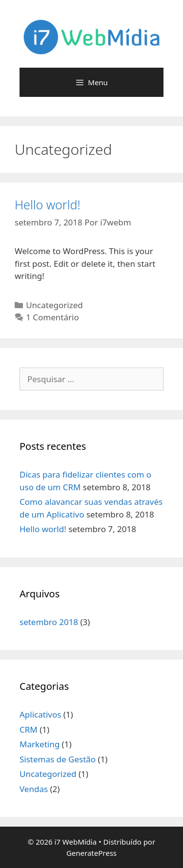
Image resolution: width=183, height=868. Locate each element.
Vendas (34, 789)
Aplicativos (40, 714)
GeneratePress (91, 853)
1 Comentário (52, 317)
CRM (29, 729)
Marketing (40, 744)
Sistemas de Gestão (58, 759)
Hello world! (48, 204)
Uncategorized (54, 305)
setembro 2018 (49, 622)
